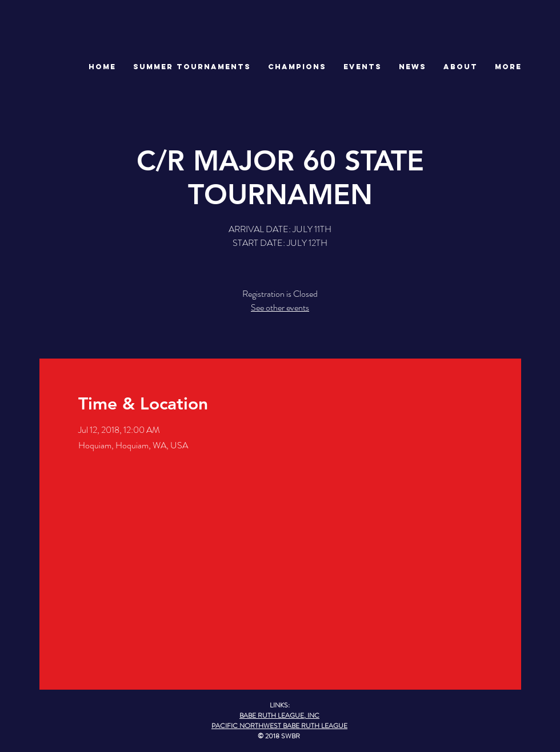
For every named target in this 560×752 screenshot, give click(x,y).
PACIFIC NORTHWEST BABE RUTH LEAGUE (279, 726)
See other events (280, 307)
